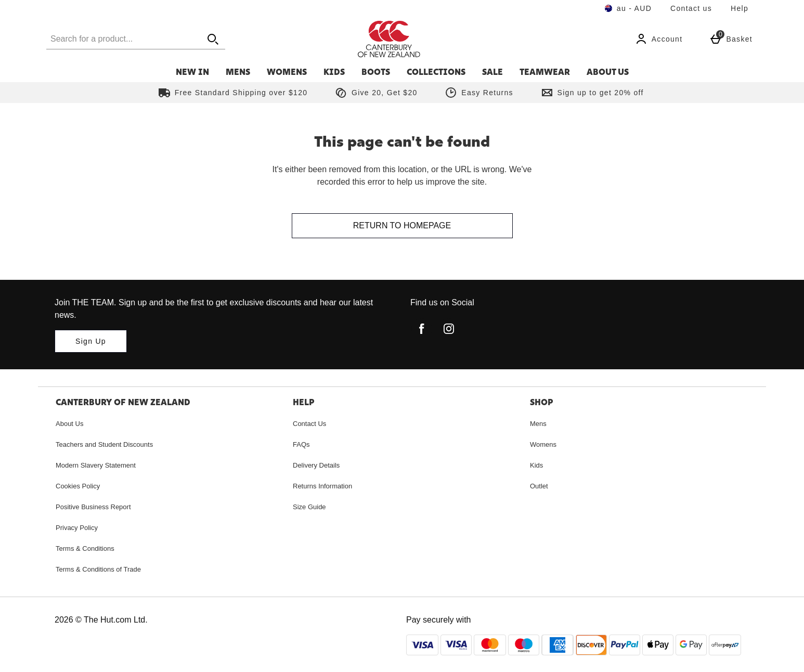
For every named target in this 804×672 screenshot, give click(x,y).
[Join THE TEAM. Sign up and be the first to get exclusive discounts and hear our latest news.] (91, 341)
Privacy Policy (77, 528)
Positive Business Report (93, 507)
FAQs (301, 444)
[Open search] (213, 39)
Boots (376, 72)
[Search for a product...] (114, 39)
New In (192, 72)
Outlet (539, 486)
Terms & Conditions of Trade (98, 569)
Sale (492, 72)
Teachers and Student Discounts (104, 444)
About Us (608, 72)
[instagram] (449, 329)
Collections (436, 72)
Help (740, 8)
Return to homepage (402, 225)
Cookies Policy (78, 486)
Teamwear (545, 72)
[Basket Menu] (731, 39)
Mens (238, 72)
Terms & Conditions (85, 548)
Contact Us (309, 424)
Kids (334, 72)
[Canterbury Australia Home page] (446, 39)
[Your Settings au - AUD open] (628, 8)
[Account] (659, 39)
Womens (287, 72)
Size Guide (309, 507)
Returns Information (322, 486)
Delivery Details (316, 465)
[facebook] (422, 329)
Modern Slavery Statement (96, 465)
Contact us (691, 8)
